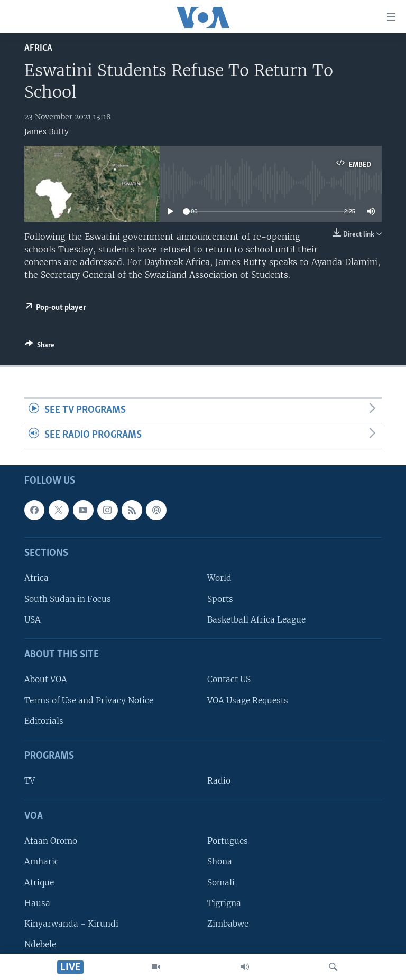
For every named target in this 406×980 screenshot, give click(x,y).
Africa (38, 48)
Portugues (228, 841)
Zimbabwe (228, 924)
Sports (220, 599)
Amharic (41, 861)
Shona (220, 861)
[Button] (40, 347)
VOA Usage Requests (248, 700)
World (219, 578)
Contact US (229, 679)
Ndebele (40, 944)
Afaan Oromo (51, 841)
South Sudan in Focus (68, 599)
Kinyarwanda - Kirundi (71, 924)
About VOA (46, 679)
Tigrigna (224, 903)
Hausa (37, 903)
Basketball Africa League (256, 620)
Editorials (44, 721)
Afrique (39, 882)
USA (33, 620)
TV (30, 781)
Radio (219, 781)
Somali (221, 882)
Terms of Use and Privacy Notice (89, 700)
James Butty (47, 131)
